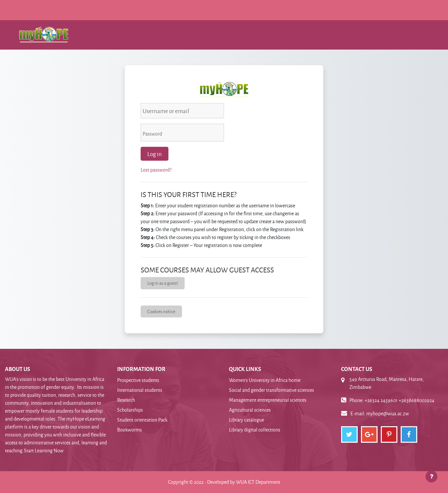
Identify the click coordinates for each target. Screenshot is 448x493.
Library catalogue (246, 420)
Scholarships (130, 410)
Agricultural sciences (250, 410)
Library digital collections (255, 430)
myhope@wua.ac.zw (388, 413)
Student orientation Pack (142, 420)
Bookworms (130, 430)
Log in (155, 154)
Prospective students (138, 380)
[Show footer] (431, 476)
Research (126, 400)
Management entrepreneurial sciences (268, 400)
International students (140, 390)
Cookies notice (161, 311)
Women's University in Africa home (265, 380)
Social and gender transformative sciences (271, 390)
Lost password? (156, 170)
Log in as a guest (163, 283)
